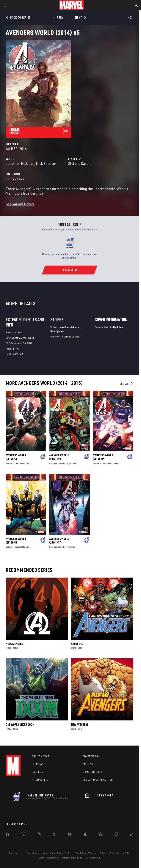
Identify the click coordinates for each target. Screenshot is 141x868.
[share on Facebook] (8, 835)
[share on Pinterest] (101, 835)
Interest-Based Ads (72, 858)
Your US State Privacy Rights (57, 853)
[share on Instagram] (39, 835)
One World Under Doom (20, 725)
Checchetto (20, 463)
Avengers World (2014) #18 (16, 541)
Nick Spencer (46, 163)
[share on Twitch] (116, 835)
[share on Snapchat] (85, 835)
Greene (73, 463)
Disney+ (88, 764)
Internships (40, 780)
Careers (37, 772)
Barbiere (10, 463)
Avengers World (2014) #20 (59, 457)
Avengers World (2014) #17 (59, 541)
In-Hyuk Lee (15, 178)
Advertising (91, 756)
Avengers (77, 644)
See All (126, 384)
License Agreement (49, 858)
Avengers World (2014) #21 (16, 457)
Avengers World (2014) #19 (103, 457)
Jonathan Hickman (20, 163)
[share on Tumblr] (54, 835)
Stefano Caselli (80, 163)
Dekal (29, 463)
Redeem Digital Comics (98, 780)
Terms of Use (15, 853)
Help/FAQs (39, 764)
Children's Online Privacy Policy (115, 853)
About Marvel (41, 756)
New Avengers (14, 644)
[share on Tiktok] (132, 835)
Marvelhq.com (92, 772)
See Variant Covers (20, 204)
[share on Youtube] (70, 835)
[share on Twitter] (23, 835)
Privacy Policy (32, 853)
